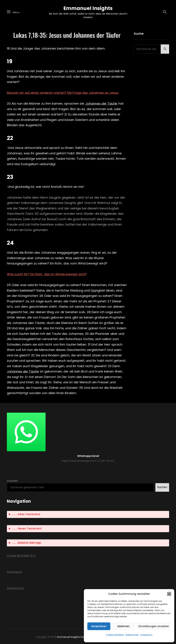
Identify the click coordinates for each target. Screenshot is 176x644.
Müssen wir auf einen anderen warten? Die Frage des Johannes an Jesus (63, 93)
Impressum (146, 635)
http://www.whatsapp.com (79, 461)
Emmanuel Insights (88, 8)
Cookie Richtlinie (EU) (21, 556)
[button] (169, 594)
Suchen (12, 481)
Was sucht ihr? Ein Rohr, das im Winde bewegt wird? (47, 274)
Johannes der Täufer (101, 104)
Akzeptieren (99, 626)
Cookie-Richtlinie (115, 635)
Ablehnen (123, 626)
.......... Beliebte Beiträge (26, 543)
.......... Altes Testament (26, 514)
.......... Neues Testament (27, 528)
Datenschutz (132, 635)
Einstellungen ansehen (154, 626)
